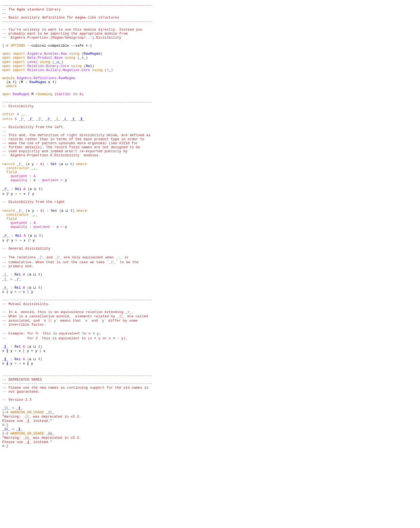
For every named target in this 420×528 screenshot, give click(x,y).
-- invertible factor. (24, 377)
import (19, 64)
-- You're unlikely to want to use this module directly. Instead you (72, 35)
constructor (18, 199)
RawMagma (92, 64)
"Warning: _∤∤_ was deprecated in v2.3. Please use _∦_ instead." (42, 510)
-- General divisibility (26, 291)
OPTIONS (18, 54)
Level (33, 73)
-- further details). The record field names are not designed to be (71, 175)
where (12, 102)
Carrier (64, 112)
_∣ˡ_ (23, 141)
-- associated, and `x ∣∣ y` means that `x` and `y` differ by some (70, 373)
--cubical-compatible (48, 54)
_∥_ (80, 141)
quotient (19, 209)
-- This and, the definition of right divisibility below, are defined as (76, 160)
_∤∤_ (6, 498)
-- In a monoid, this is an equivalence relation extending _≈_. (68, 363)
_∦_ (89, 141)
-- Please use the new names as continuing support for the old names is (75, 450)
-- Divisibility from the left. (33, 151)
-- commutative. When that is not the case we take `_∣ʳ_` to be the (71, 305)
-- (4, 16)
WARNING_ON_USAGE (27, 479)
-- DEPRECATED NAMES (22, 440)
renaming (44, 112)
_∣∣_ (6, 474)
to (75, 112)
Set (55, 194)
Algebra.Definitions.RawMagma (46, 93)
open (6, 64)
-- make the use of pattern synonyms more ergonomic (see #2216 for (70, 170)
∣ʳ (32, 281)
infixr (8, 136)
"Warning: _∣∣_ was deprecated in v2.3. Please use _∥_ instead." (42, 486)
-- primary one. (18, 310)
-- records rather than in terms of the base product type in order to (73, 165)
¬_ (109, 83)
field (12, 204)
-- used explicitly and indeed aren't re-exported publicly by (65, 180)
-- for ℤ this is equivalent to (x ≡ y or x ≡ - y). (65, 392)
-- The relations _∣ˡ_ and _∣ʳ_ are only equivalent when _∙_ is (67, 300)
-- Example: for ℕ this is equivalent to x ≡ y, (51, 387)
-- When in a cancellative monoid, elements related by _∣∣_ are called (75, 368)
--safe (77, 54)
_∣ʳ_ (44, 141)
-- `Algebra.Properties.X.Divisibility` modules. (51, 184)
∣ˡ (32, 228)
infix (7, 141)
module (8, 93)
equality (19, 213)
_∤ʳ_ (55, 141)
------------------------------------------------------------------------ (77, 6)
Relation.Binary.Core (48, 78)
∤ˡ (9, 228)
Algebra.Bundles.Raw (47, 64)
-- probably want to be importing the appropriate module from (65, 40)
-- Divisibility (18, 127)
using (74, 64)
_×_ (83, 69)
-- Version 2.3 (17, 464)
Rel (89, 78)
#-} (89, 54)
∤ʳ (9, 281)
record (8, 194)
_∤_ (72, 141)
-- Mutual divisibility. (26, 353)
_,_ (24, 136)
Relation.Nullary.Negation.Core (59, 83)
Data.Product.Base (45, 69)
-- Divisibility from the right (33, 237)
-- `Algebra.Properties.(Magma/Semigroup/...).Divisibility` (63, 44)
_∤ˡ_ (33, 141)
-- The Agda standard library (31, 11)
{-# (5, 54)
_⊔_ (57, 73)
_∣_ (64, 141)
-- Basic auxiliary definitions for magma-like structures (61, 20)
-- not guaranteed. (21, 455)
